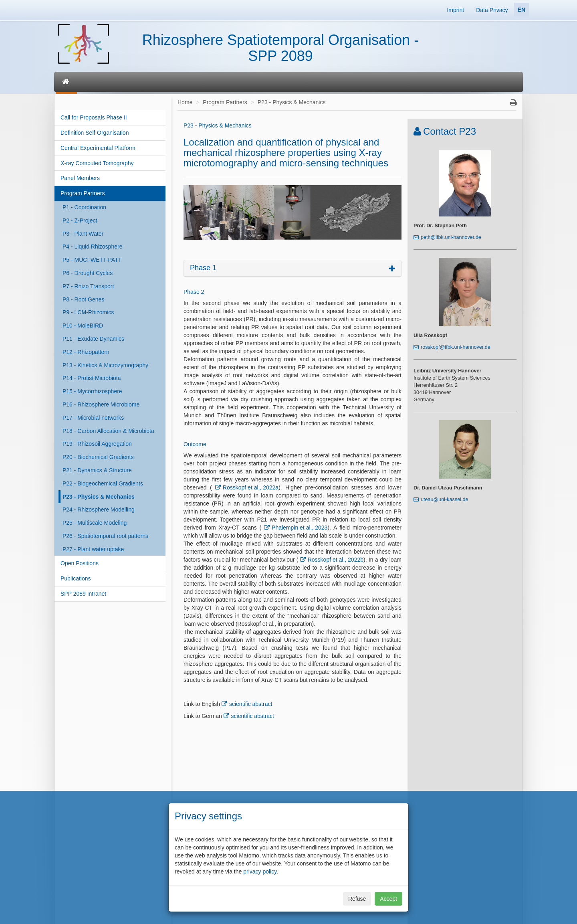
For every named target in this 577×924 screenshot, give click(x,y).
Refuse (357, 899)
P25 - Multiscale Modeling (95, 523)
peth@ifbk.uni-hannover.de (451, 237)
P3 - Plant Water (83, 234)
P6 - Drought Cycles (88, 273)
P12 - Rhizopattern (86, 352)
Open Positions (80, 563)
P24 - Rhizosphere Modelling (99, 510)
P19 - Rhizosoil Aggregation (97, 444)
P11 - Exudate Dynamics (93, 339)
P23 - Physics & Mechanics (99, 497)
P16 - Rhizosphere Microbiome (101, 404)
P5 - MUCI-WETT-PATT (92, 260)
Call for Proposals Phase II (94, 117)
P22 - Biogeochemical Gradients (103, 483)
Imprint (455, 10)
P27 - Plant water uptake (93, 549)
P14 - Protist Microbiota (92, 378)
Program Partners (83, 193)
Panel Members (80, 178)
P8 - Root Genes (83, 299)
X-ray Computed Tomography (97, 163)
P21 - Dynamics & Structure (97, 470)
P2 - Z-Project (80, 220)
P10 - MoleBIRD (83, 326)
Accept (388, 899)
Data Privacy (492, 10)
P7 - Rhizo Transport (88, 286)
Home (185, 102)
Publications (76, 578)
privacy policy (260, 871)
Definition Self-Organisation (95, 133)
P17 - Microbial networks (93, 418)
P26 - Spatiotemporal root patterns (105, 536)
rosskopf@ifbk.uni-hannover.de (456, 347)
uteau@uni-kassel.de (445, 499)
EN (522, 10)
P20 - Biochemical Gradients (98, 457)
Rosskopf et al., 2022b (336, 560)
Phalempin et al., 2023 (300, 528)
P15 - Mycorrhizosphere (92, 391)
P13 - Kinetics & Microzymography (105, 365)
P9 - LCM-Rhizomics (88, 312)
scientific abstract (251, 704)
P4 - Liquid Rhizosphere (92, 247)
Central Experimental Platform (98, 148)
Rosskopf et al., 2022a (251, 487)
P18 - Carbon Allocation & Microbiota (108, 431)
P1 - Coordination (84, 207)
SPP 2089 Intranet (83, 594)
